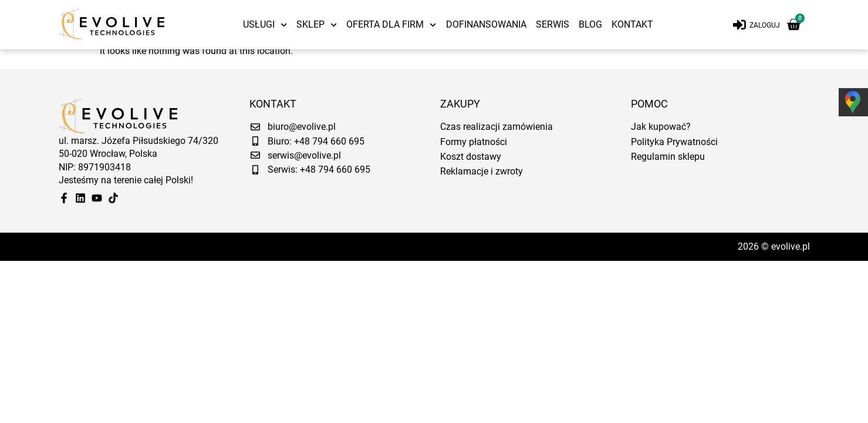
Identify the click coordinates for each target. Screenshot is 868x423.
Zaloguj (765, 25)
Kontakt (632, 24)
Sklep (317, 25)
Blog (590, 24)
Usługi (265, 25)
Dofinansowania (486, 24)
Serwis (553, 24)
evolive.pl (791, 251)
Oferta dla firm (391, 25)
